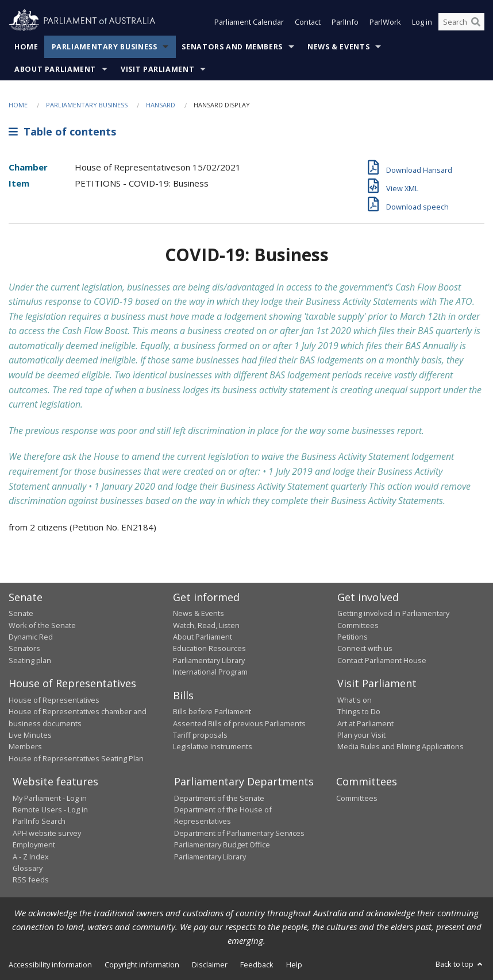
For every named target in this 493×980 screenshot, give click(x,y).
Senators (24, 648)
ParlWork (385, 22)
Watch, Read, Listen (206, 625)
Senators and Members (232, 47)
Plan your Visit (361, 735)
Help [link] (294, 964)
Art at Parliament (365, 723)
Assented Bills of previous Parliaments (239, 723)
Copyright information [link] (142, 964)
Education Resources (209, 648)
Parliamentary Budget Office (222, 845)
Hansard (161, 105)
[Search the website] (461, 22)
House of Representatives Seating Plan (76, 758)
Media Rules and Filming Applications (400, 746)
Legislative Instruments (213, 746)
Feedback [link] (257, 964)
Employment (34, 845)
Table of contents (62, 131)
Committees (357, 798)
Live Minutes (30, 735)
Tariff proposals (200, 735)
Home (26, 47)
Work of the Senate (42, 625)
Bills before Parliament (212, 711)
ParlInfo (345, 22)
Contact (308, 22)
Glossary (28, 868)
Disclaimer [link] (210, 964)
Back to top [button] (460, 964)
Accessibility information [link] (50, 964)
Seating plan (30, 660)
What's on (355, 700)
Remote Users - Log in (50, 809)
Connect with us (365, 648)
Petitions (353, 637)
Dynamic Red (31, 637)
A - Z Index (31, 857)
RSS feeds (31, 880)
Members (25, 746)
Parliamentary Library (209, 660)
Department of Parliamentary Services (239, 833)
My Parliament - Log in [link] (50, 798)
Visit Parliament (157, 69)
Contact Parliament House (382, 660)
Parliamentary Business (105, 47)
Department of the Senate (219, 798)
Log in (422, 22)
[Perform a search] (476, 22)
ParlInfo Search (39, 821)
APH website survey (47, 833)
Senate (21, 613)
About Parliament (55, 69)
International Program (210, 672)
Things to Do (359, 711)
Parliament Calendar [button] (249, 22)
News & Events (338, 47)
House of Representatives (54, 700)
